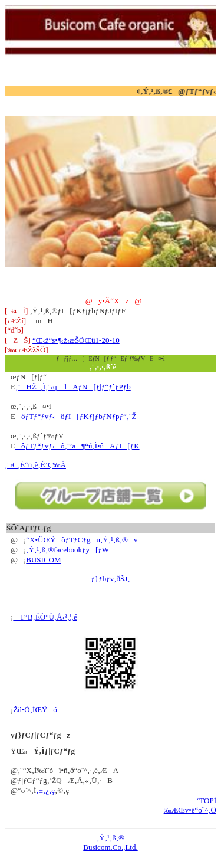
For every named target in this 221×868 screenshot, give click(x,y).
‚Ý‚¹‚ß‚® (111, 838)
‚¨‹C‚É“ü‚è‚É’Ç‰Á (35, 465)
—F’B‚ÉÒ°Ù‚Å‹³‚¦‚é (45, 617)
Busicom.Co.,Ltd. (110, 847)
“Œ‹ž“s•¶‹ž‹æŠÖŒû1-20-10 (76, 340)
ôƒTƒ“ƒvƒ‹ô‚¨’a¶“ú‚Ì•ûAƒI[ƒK (77, 446)
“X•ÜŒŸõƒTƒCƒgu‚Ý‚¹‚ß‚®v (82, 540)
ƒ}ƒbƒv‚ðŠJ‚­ (110, 579)
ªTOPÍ (204, 800)
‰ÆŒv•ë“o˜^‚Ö (190, 810)
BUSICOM (43, 560)
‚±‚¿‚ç (45, 790)
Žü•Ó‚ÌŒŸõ (35, 710)
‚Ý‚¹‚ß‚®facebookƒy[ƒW (67, 550)
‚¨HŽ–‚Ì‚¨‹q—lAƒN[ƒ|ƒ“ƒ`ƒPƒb (73, 387)
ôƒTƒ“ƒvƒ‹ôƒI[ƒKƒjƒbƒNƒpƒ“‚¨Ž (79, 416)
